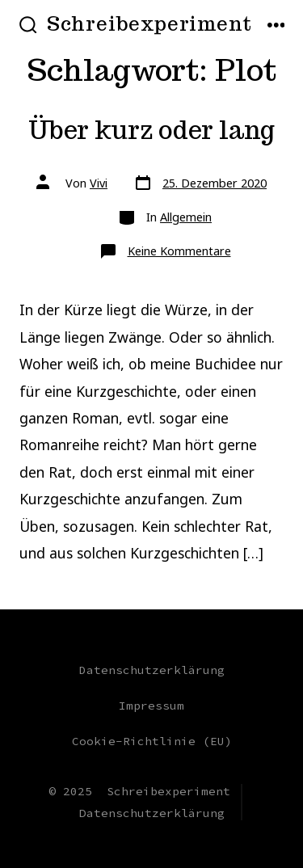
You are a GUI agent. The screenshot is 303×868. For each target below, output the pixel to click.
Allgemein (186, 217)
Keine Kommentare (179, 251)
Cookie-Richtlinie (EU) (152, 741)
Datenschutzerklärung (152, 670)
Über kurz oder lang (151, 130)
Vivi (99, 183)
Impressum (151, 706)
